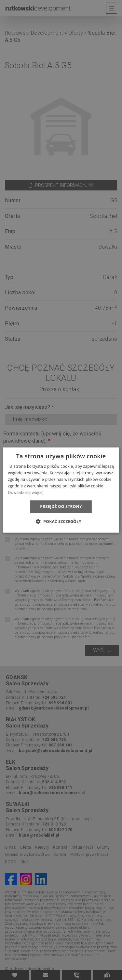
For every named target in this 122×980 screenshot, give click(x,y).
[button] (61, 521)
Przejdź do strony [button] (61, 506)
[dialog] (61, 490)
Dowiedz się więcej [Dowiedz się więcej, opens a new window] (26, 492)
